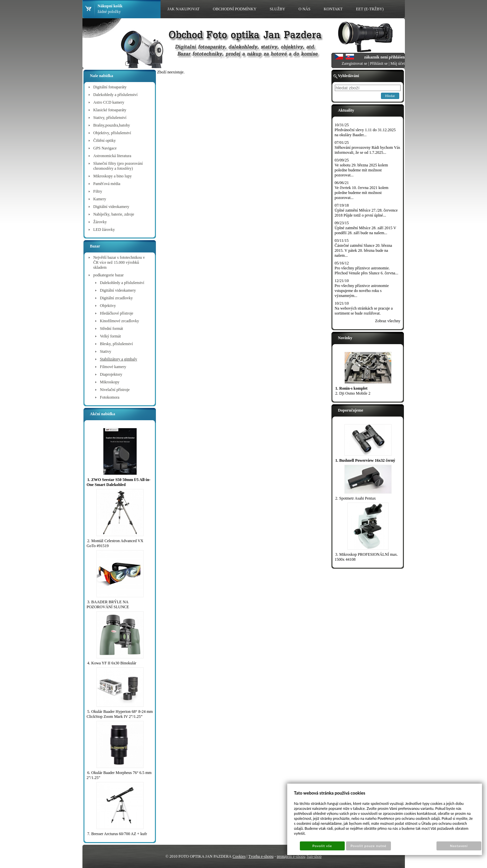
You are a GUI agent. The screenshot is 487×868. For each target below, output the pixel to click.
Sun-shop (314, 856)
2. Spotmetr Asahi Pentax (356, 498)
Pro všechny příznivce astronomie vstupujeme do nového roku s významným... (362, 291)
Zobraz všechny (388, 321)
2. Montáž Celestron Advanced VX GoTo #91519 (115, 543)
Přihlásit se (379, 63)
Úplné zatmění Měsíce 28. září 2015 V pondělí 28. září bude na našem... (365, 230)
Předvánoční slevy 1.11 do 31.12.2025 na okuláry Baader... (365, 132)
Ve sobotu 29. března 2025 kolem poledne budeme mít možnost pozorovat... (362, 170)
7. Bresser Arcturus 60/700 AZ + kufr (117, 834)
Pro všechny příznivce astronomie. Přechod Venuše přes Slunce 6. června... (366, 271)
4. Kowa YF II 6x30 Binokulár (112, 663)
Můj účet (398, 63)
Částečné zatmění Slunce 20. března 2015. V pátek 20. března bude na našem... (364, 250)
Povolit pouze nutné (368, 846)
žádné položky (109, 12)
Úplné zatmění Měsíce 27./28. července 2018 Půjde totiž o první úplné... (366, 213)
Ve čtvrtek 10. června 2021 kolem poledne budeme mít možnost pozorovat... (362, 193)
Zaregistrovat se (355, 63)
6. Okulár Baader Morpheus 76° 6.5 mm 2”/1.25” (119, 775)
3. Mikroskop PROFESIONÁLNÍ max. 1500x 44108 (366, 557)
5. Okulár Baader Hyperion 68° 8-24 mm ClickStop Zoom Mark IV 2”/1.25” (120, 714)
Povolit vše (322, 846)
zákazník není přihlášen (384, 57)
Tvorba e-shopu (261, 856)
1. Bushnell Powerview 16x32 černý (365, 460)
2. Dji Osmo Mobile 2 (353, 393)
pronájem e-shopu (291, 856)
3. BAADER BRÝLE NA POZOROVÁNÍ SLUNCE (108, 604)
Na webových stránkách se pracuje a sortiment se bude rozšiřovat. (364, 311)
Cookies (239, 856)
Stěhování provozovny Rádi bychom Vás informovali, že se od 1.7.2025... (367, 150)
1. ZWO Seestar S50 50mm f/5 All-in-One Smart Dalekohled (119, 482)
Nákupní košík (110, 6)
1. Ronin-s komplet (352, 388)
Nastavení (459, 846)
